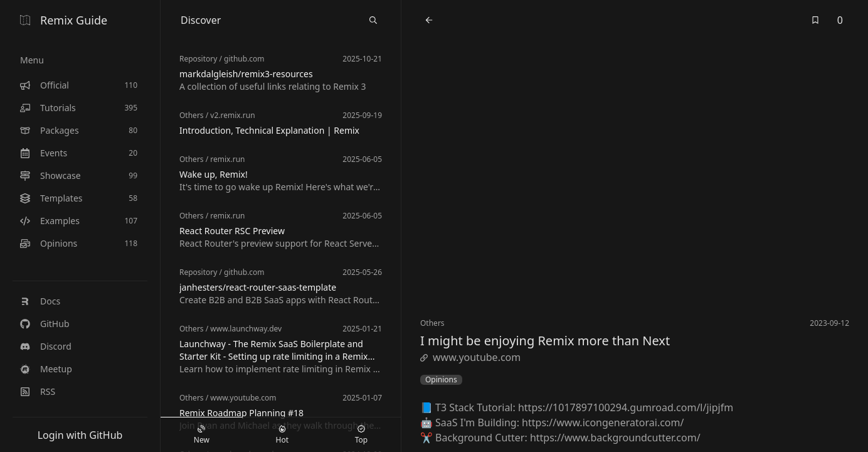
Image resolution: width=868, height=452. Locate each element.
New (202, 435)
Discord (46, 346)
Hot (282, 435)
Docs (40, 301)
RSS (38, 391)
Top (361, 435)
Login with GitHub (80, 435)
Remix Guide (64, 20)
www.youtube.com (470, 357)
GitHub (45, 324)
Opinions (441, 380)
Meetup (46, 369)
